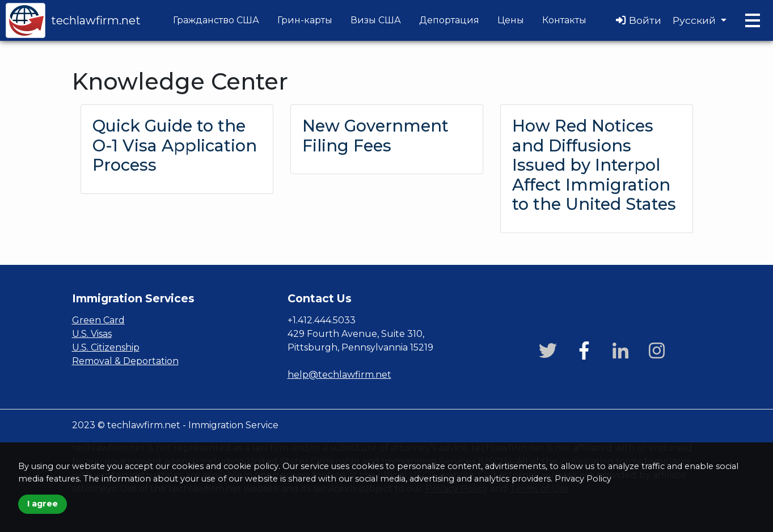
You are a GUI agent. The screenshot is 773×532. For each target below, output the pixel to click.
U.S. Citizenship (106, 347)
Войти (639, 20)
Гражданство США (216, 20)
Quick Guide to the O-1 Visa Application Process (175, 145)
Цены (511, 20)
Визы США (376, 20)
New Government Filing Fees (375, 136)
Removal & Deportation (125, 361)
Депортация (449, 20)
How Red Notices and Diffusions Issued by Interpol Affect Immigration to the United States (594, 165)
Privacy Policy (583, 479)
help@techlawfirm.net (339, 375)
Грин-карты (305, 20)
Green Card (98, 320)
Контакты (564, 20)
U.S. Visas (92, 334)
